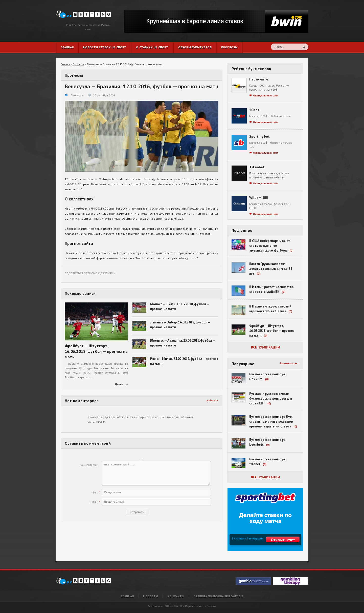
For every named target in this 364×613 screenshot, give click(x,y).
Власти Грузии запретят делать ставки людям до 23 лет (271, 269)
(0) (291, 251)
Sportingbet (259, 136)
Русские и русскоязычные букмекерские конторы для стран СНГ (271, 399)
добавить (212, 400)
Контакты (176, 596)
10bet (254, 110)
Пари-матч (259, 79)
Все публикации (266, 347)
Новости (150, 596)
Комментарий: (89, 465)
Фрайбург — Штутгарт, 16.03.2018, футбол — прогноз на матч (96, 351)
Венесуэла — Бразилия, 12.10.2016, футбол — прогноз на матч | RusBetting (81, 13)
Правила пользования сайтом (218, 596)
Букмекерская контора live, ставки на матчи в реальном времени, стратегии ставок (271, 422)
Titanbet (257, 167)
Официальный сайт (264, 96)
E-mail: (94, 502)
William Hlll (259, 198)
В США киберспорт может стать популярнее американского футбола (270, 246)
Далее (121, 384)
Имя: (95, 493)
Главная (127, 596)
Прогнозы (77, 95)
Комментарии (290, 363)
